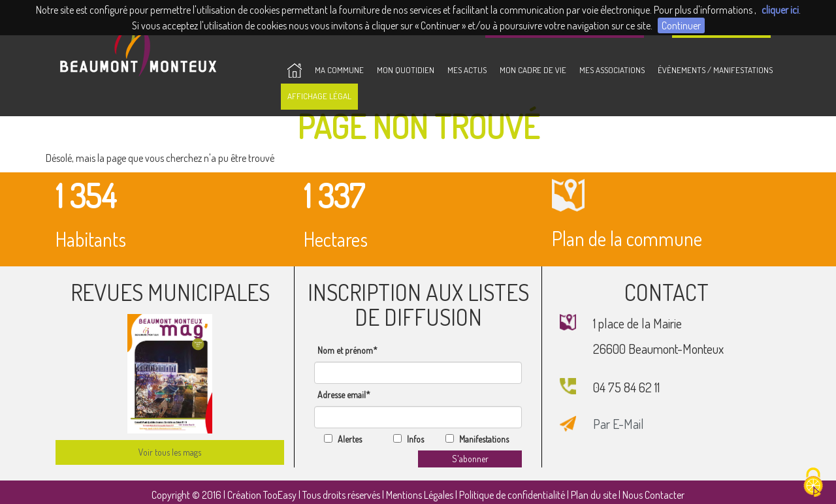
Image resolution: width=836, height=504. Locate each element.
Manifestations (484, 439)
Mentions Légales (420, 495)
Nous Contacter (653, 495)
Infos (415, 439)
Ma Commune (339, 70)
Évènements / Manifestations (715, 70)
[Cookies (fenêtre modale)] (813, 482)
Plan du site (594, 495)
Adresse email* (344, 395)
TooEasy (280, 495)
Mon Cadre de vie (533, 70)
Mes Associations (612, 70)
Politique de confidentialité (512, 495)
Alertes (350, 439)
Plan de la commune (666, 212)
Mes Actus (467, 70)
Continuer (681, 25)
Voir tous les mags (170, 452)
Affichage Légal (319, 96)
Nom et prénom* (347, 350)
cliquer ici (780, 10)
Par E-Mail (619, 424)
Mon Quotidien (406, 70)
